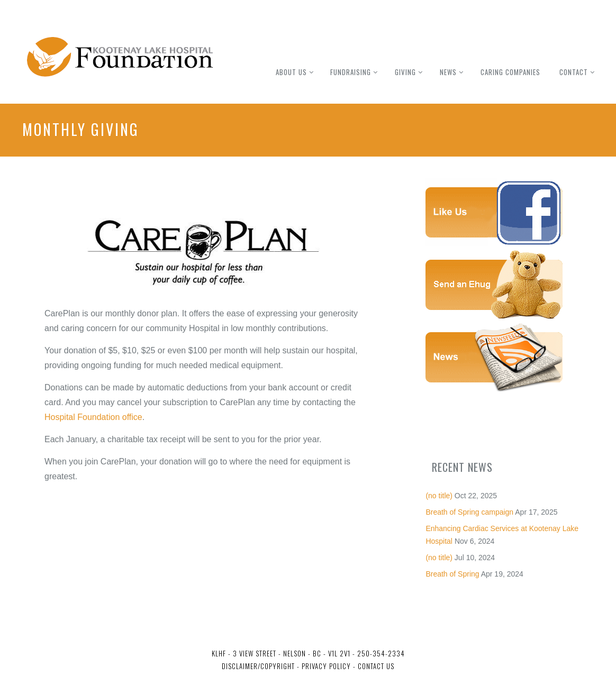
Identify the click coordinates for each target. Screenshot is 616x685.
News (448, 72)
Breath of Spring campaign (469, 512)
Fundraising (351, 72)
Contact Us (376, 666)
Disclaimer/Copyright (258, 666)
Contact (574, 72)
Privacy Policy (325, 666)
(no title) (439, 496)
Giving (405, 72)
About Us (291, 72)
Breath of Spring (452, 574)
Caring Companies (510, 72)
